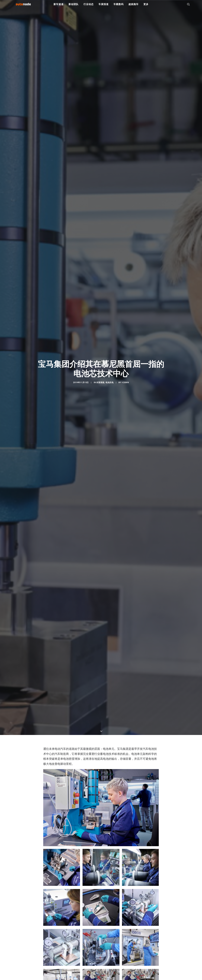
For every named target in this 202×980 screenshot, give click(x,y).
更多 (146, 6)
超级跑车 (133, 6)
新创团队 (73, 6)
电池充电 (110, 385)
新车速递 (58, 6)
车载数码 (118, 6)
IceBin (125, 385)
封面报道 (100, 385)
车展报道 (103, 6)
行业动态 (88, 6)
